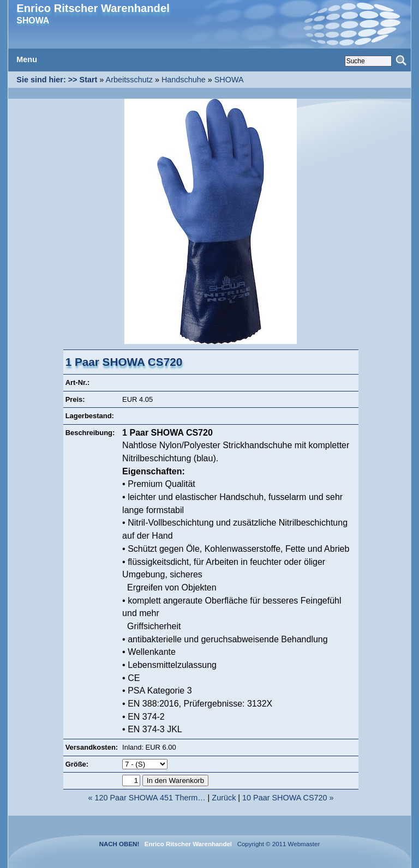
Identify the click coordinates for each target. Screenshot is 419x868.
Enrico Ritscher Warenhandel (93, 8)
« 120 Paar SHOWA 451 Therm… (146, 798)
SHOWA (229, 80)
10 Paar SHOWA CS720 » (288, 798)
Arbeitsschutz (129, 80)
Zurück (224, 798)
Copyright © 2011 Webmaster (277, 844)
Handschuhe (184, 80)
